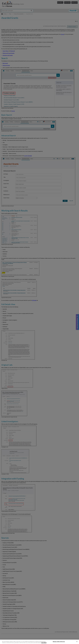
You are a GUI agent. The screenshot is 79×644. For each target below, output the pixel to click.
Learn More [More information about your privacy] (44, 643)
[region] (39, 642)
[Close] (77, 642)
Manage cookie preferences (59, 642)
